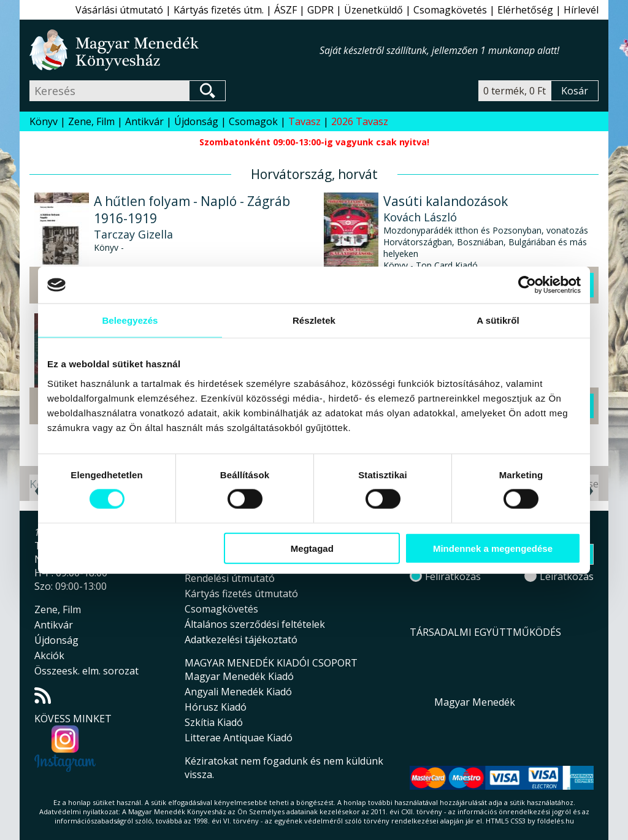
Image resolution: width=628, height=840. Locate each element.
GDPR (320, 10)
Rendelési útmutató (230, 578)
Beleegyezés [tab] (130, 320)
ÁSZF (285, 10)
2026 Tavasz (360, 121)
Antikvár (144, 121)
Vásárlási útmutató (119, 10)
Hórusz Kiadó (216, 707)
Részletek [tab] (314, 320)
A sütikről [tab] (498, 320)
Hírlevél (581, 10)
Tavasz (304, 121)
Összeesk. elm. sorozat (86, 671)
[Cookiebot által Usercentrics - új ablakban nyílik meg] (527, 285)
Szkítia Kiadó (214, 722)
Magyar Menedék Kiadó (239, 676)
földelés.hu (556, 821)
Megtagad (312, 548)
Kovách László (420, 217)
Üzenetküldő (373, 10)
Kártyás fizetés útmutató (241, 594)
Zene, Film (91, 121)
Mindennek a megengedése (493, 548)
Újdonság (196, 121)
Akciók (49, 655)
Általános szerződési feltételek (255, 624)
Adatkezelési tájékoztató (241, 640)
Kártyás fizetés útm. (219, 10)
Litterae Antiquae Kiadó (239, 738)
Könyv (44, 121)
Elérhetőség (525, 10)
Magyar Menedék (475, 702)
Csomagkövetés (450, 10)
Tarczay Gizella (133, 234)
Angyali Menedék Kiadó (238, 692)
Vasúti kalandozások (446, 201)
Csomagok (253, 121)
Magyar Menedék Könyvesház (174, 50)
